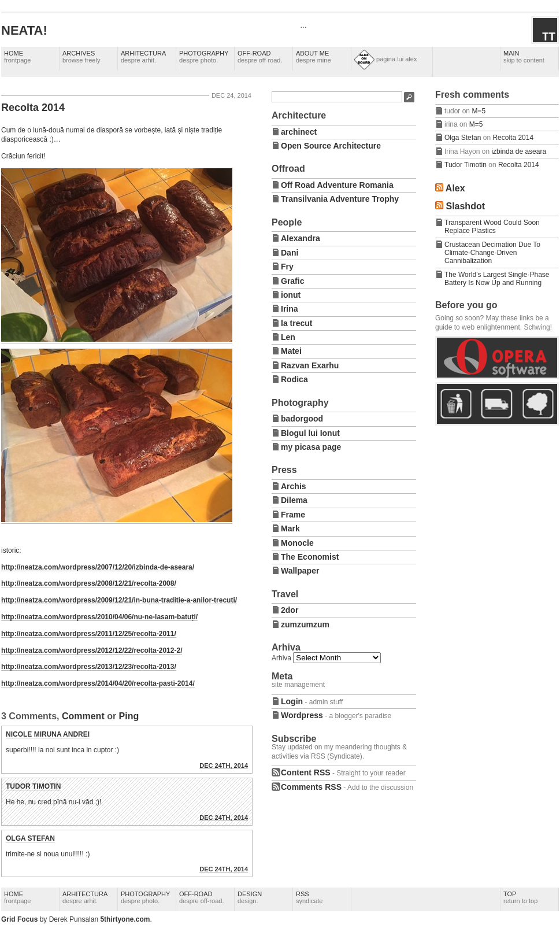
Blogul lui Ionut (310, 433)
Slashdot (465, 206)
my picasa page (311, 447)
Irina (290, 309)
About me (314, 57)
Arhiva (281, 658)
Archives (81, 57)
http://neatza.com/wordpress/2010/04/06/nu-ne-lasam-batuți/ (99, 617)
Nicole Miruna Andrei (48, 734)
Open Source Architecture (331, 146)
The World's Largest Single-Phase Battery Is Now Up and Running (497, 279)
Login (292, 701)
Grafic (292, 281)
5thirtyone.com (125, 919)
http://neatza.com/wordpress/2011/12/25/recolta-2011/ (89, 634)
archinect (299, 132)
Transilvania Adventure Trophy (340, 199)
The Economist (310, 557)
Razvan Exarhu (310, 365)
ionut (291, 295)
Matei (291, 351)
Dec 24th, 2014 (224, 766)
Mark (290, 528)
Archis (294, 486)
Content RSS (306, 772)
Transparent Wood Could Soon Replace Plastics (492, 227)
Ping (129, 716)
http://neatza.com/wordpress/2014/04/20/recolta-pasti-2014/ (98, 683)
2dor (290, 610)
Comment (83, 716)
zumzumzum (305, 624)
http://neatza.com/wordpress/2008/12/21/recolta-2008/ (89, 583)
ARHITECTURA (143, 57)
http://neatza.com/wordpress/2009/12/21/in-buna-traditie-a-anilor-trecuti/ (119, 600)
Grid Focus (19, 919)
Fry (287, 267)
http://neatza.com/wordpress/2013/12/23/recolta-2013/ (89, 667)
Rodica (294, 379)
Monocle (297, 543)
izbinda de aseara (519, 151)
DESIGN (250, 897)
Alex (455, 188)
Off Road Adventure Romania (337, 185)
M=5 (479, 111)
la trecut (296, 323)
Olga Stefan (30, 838)
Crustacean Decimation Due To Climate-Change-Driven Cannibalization (492, 253)
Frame (293, 515)
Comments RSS (311, 787)
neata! (24, 30)
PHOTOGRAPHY (204, 57)
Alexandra (301, 238)
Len (288, 337)
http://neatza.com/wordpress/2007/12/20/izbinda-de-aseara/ (98, 567)
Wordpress (302, 715)
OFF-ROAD (260, 57)
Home (17, 57)
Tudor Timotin (33, 786)
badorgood (302, 419)
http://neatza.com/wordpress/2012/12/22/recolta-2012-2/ (92, 650)
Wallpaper (300, 571)
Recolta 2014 (33, 108)
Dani (290, 253)
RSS (309, 897)
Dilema (294, 500)
